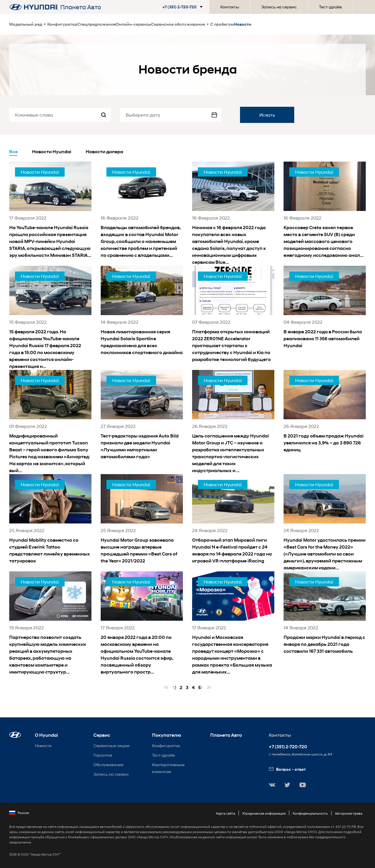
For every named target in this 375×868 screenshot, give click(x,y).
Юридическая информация (264, 813)
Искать (267, 115)
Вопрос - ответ (287, 769)
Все (13, 152)
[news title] (50, 210)
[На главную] (33, 7)
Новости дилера (104, 152)
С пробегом (222, 24)
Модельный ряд (28, 24)
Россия (19, 813)
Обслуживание (108, 765)
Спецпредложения (96, 24)
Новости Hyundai (52, 152)
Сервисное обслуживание (180, 24)
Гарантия (103, 755)
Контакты (230, 7)
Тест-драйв (330, 7)
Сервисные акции (111, 746)
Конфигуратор (62, 24)
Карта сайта (226, 813)
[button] (184, 7)
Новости (243, 24)
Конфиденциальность (310, 813)
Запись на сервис (279, 7)
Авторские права (349, 813)
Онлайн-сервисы (133, 24)
